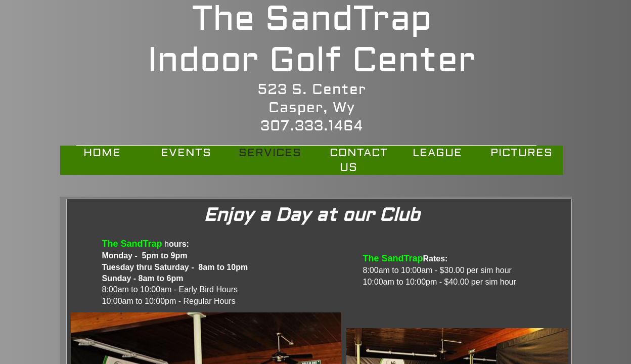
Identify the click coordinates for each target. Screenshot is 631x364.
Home (102, 153)
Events (186, 153)
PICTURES (522, 153)
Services (270, 153)
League (437, 153)
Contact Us (359, 160)
